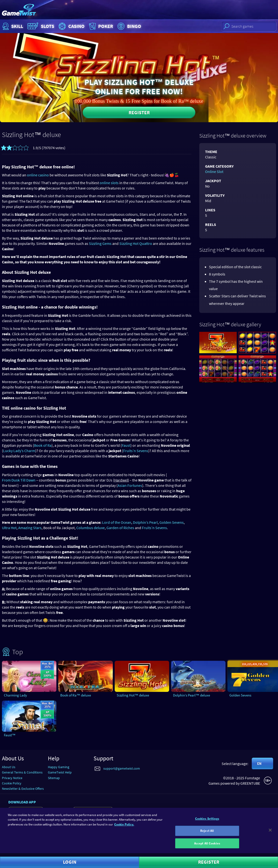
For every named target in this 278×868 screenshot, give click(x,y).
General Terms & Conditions (22, 772)
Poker (100, 26)
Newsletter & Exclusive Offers (23, 789)
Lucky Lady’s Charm (19, 451)
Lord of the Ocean (117, 522)
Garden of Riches (120, 528)
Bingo (129, 26)
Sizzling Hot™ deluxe (133, 695)
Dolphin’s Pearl (145, 522)
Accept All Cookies (207, 846)
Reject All (207, 834)
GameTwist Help (60, 772)
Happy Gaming (59, 767)
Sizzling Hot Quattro (136, 243)
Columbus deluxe (91, 528)
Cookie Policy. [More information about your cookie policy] (124, 827)
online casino (38, 175)
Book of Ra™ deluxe (76, 695)
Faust (126, 445)
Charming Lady (15, 695)
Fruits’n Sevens (136, 451)
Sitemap (54, 778)
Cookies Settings (207, 821)
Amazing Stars (30, 528)
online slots (109, 183)
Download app (22, 802)
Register (139, 112)
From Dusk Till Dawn (19, 480)
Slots (40, 26)
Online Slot (214, 172)
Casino (71, 26)
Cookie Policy (12, 783)
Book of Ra (43, 445)
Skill (12, 26)
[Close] (270, 833)
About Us (9, 767)
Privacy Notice (12, 778)
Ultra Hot (9, 528)
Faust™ (10, 735)
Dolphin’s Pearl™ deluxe (191, 695)
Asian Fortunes (130, 485)
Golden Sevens (172, 522)
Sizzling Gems (100, 243)
